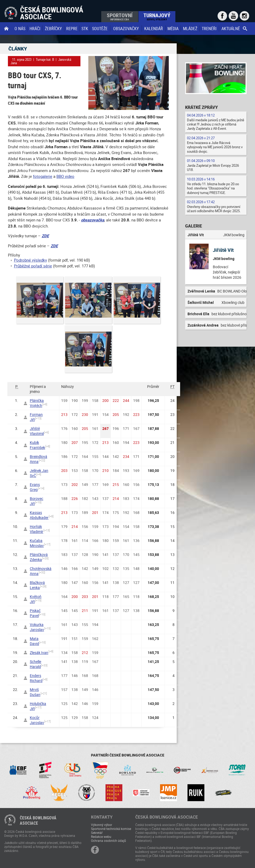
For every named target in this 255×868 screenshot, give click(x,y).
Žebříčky (53, 29)
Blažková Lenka (37, 585)
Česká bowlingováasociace (38, 820)
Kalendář (154, 29)
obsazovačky (126, 29)
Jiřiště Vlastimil (37, 431)
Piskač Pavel (35, 613)
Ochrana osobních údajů (109, 841)
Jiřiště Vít (223, 250)
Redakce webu (101, 837)
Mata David (34, 641)
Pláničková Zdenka (39, 557)
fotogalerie (43, 176)
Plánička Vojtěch (37, 403)
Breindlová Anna (39, 459)
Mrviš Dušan (35, 692)
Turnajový (157, 16)
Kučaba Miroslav (37, 543)
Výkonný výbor (102, 825)
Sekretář (97, 833)
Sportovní (120, 16)
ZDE (45, 236)
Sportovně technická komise (111, 829)
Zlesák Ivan (39, 653)
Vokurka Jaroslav (37, 627)
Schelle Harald (35, 664)
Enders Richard (36, 678)
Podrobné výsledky (30, 260)
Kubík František (37, 445)
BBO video (65, 176)
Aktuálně (231, 29)
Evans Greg (35, 487)
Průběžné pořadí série (33, 266)
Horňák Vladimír (37, 529)
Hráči (35, 29)
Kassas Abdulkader (39, 515)
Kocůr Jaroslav (37, 720)
